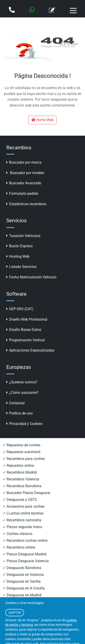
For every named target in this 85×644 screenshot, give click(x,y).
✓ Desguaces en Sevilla (22, 581)
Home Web (42, 120)
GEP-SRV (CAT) (20, 309)
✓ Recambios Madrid (20, 472)
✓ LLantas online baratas (23, 513)
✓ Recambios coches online (25, 540)
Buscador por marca (24, 162)
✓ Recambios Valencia (21, 479)
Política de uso (19, 413)
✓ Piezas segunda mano (22, 527)
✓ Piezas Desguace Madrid (24, 554)
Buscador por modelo (25, 173)
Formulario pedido (22, 193)
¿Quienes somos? (22, 382)
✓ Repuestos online (18, 466)
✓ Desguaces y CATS (20, 500)
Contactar (16, 403)
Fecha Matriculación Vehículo (31, 277)
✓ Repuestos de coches (22, 445)
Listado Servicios (21, 267)
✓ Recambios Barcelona (22, 486)
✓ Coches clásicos (18, 534)
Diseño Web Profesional (27, 319)
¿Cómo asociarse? (22, 393)
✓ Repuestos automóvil (22, 452)
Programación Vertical (25, 340)
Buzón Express (19, 246)
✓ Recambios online (19, 547)
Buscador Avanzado (24, 183)
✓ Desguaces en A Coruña (24, 588)
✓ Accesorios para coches (24, 506)
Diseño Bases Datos (24, 330)
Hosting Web (18, 256)
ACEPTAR (15, 613)
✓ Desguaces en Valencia (23, 575)
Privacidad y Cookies (24, 424)
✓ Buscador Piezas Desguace (26, 493)
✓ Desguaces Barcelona (22, 568)
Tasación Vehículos (23, 236)
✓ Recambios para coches (24, 459)
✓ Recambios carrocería (22, 520)
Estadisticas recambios (26, 204)
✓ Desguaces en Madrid (22, 595)
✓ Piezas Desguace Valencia (26, 561)
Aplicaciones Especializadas (30, 350)
